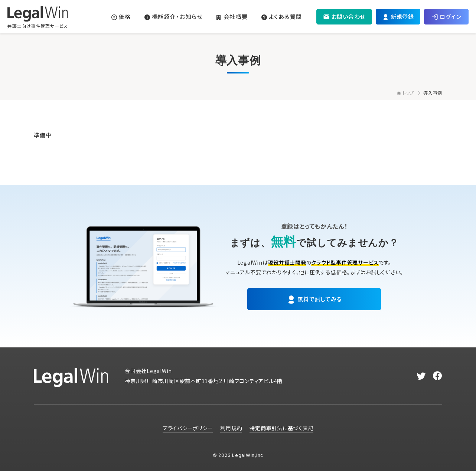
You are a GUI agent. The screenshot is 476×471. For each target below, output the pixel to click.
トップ (405, 93)
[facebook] (438, 376)
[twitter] (421, 376)
